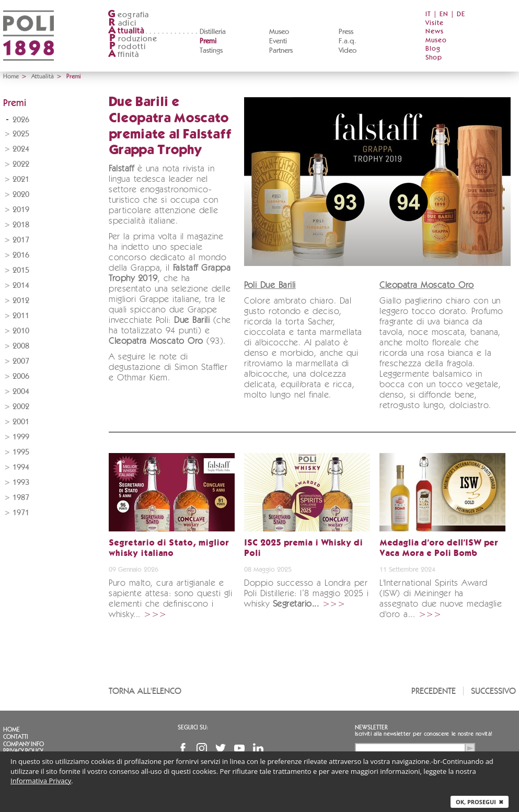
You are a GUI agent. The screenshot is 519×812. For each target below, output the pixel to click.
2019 (21, 210)
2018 (21, 225)
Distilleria (213, 32)
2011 (21, 316)
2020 (21, 195)
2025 (21, 134)
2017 (21, 240)
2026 (21, 120)
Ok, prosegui (480, 802)
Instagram (202, 748)
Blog (433, 49)
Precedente (434, 691)
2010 (21, 331)
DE (461, 14)
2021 (21, 179)
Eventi (278, 41)
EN (444, 14)
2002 (21, 407)
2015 (21, 270)
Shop (434, 58)
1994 (21, 467)
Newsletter (371, 727)
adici (122, 23)
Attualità (43, 76)
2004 (21, 392)
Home (11, 76)
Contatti (16, 737)
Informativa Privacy (41, 781)
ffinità (123, 55)
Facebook (183, 748)
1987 (21, 498)
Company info (24, 744)
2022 (21, 164)
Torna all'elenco (145, 691)
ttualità (126, 31)
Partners (281, 51)
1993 (21, 483)
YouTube (239, 748)
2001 (21, 422)
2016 (21, 255)
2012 (21, 301)
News (435, 32)
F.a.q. (348, 41)
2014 (21, 286)
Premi (208, 41)
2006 (21, 376)
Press (346, 32)
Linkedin (258, 748)
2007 (21, 361)
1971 (21, 513)
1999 (21, 437)
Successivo (493, 691)
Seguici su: (193, 727)
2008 (21, 346)
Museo (279, 32)
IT (428, 14)
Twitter (221, 748)
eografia (129, 15)
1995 (21, 452)
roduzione (132, 39)
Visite (435, 23)
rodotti (127, 47)
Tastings (211, 51)
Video (348, 51)
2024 (21, 149)
